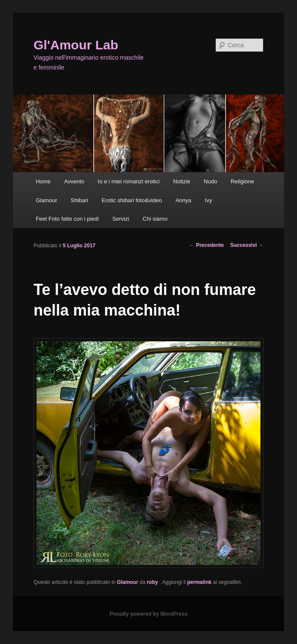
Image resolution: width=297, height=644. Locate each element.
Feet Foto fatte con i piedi (67, 219)
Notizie (182, 181)
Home (43, 181)
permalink (200, 582)
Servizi (121, 219)
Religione (242, 181)
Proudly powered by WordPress (148, 614)
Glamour (46, 200)
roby (153, 582)
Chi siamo (155, 219)
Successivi (247, 245)
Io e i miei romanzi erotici (129, 181)
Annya (183, 200)
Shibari (80, 200)
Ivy (209, 200)
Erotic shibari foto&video (132, 200)
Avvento (74, 181)
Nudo (210, 181)
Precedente (207, 245)
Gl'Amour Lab (76, 45)
